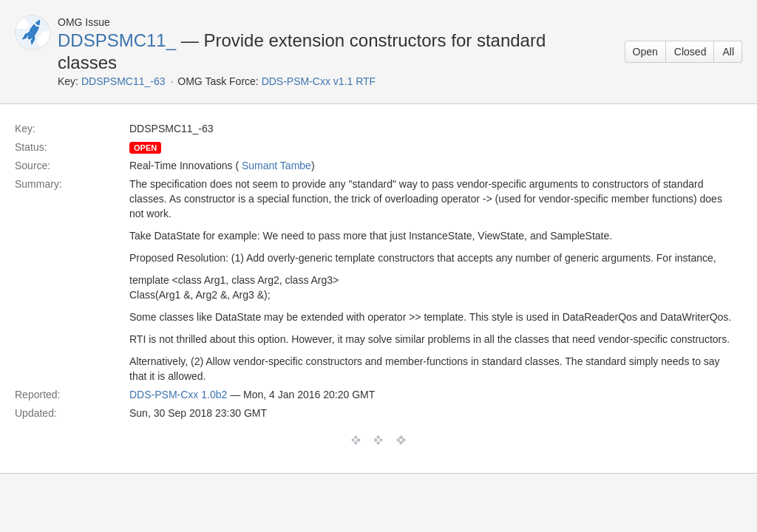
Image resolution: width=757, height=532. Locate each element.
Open (645, 52)
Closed (690, 52)
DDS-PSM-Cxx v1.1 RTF (319, 81)
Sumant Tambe (276, 166)
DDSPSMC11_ (117, 40)
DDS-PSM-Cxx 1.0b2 (178, 395)
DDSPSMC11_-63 (123, 81)
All (728, 52)
